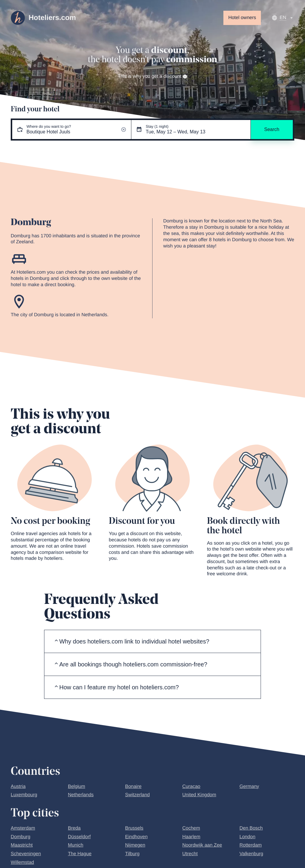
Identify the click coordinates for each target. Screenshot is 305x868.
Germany (249, 787)
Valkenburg (251, 854)
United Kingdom (199, 795)
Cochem (191, 828)
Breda (74, 828)
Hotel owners (242, 18)
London (247, 837)
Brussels (134, 828)
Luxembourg (24, 795)
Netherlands (81, 795)
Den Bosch (251, 828)
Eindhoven (136, 837)
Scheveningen (26, 854)
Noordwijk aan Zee (202, 845)
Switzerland (137, 795)
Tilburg (132, 854)
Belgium (77, 787)
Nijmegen (135, 845)
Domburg (21, 837)
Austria (18, 787)
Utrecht (190, 854)
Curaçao (191, 787)
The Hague (80, 854)
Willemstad (22, 862)
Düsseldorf (79, 837)
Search (272, 129)
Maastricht (22, 845)
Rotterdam (251, 845)
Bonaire (133, 787)
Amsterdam (23, 828)
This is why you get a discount (152, 76)
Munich (76, 845)
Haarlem (191, 837)
